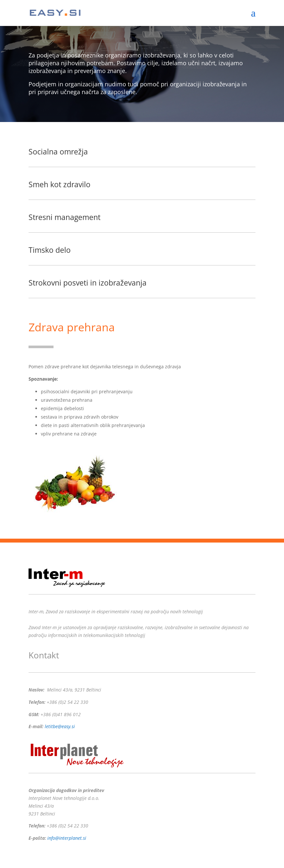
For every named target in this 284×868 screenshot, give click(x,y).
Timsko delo (50, 250)
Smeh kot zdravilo (59, 184)
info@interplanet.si (67, 838)
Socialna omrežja (58, 152)
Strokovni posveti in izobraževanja (88, 283)
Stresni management (65, 217)
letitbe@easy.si (60, 726)
